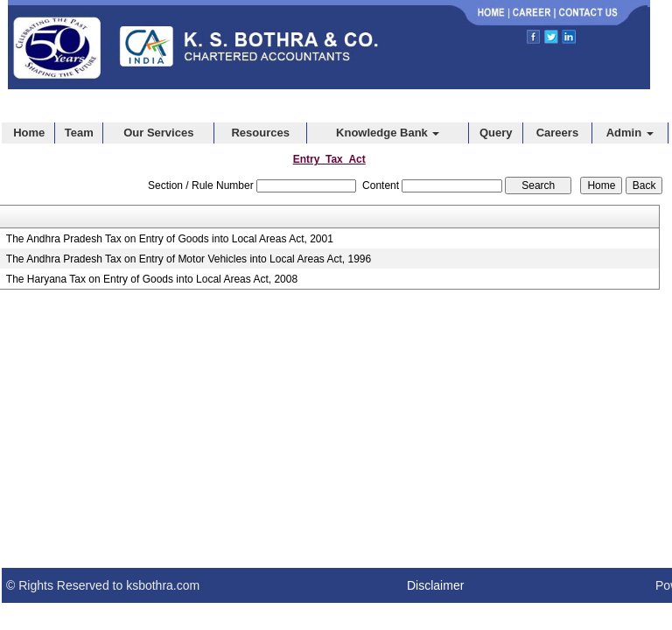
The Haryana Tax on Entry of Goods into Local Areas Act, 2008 (152, 279)
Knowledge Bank (388, 133)
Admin (630, 133)
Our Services (158, 133)
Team (79, 133)
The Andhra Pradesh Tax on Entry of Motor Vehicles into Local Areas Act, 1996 (189, 259)
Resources (260, 133)
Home (29, 133)
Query (496, 133)
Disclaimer (435, 585)
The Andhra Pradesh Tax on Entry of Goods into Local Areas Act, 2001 (170, 239)
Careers (557, 133)
